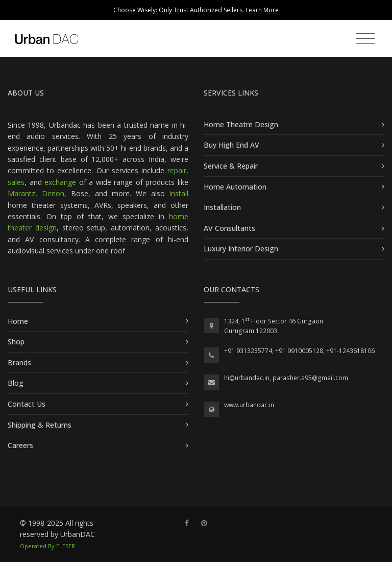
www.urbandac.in (249, 405)
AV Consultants (229, 228)
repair (177, 170)
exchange (60, 182)
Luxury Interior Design (241, 249)
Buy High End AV (231, 145)
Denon (53, 193)
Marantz (21, 193)
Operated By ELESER (47, 546)
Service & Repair (231, 166)
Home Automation (235, 187)
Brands (19, 362)
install (179, 193)
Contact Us (27, 404)
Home (18, 321)
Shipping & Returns (40, 425)
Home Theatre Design (241, 124)
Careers (20, 445)
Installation (222, 207)
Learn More (262, 10)
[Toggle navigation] (365, 39)
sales (16, 182)
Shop (16, 342)
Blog (16, 383)
